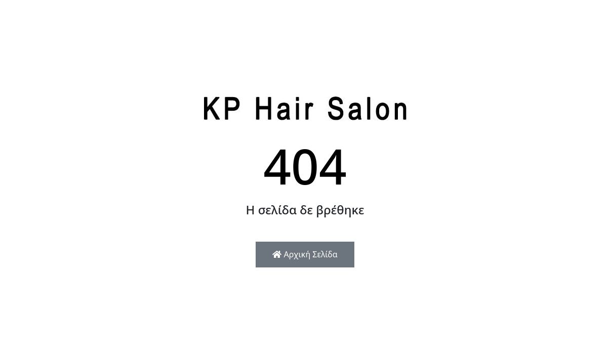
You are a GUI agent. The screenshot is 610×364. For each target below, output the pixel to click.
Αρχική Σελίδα (305, 254)
